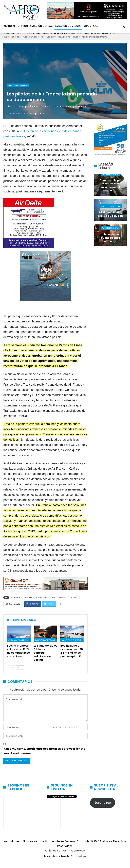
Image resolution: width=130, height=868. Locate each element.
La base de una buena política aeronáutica (110, 238)
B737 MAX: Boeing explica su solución (110, 214)
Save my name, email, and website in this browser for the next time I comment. (45, 751)
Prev (11, 667)
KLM (54, 597)
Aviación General (41, 26)
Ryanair (75, 597)
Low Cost (63, 597)
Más (103, 26)
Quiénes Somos (56, 851)
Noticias (10, 26)
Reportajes (91, 26)
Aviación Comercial (68, 26)
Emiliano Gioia (78, 856)
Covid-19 (28, 597)
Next (20, 667)
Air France (16, 597)
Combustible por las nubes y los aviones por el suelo (110, 185)
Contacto (78, 851)
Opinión (23, 26)
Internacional (42, 597)
